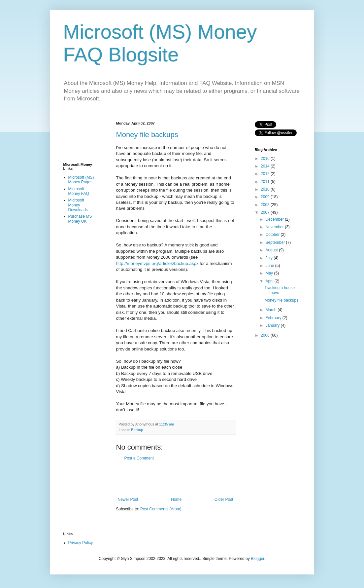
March (271, 310)
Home (176, 499)
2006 (266, 335)
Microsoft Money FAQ (79, 191)
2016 (266, 159)
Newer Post (128, 499)
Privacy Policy (81, 543)
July (269, 258)
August (272, 250)
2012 (266, 174)
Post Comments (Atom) (161, 509)
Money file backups (147, 135)
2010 (266, 189)
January (273, 325)
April (270, 281)
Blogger (258, 559)
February (274, 318)
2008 (266, 205)
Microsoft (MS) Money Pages (81, 180)
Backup (137, 430)
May (270, 273)
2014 (266, 166)
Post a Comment (139, 458)
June (270, 266)
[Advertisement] (193, 479)
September (276, 242)
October (273, 235)
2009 (266, 197)
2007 (266, 212)
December (275, 219)
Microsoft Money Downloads (78, 205)
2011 (266, 182)
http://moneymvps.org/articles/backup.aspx (157, 263)
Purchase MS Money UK (80, 219)
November (275, 227)
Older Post (224, 499)
